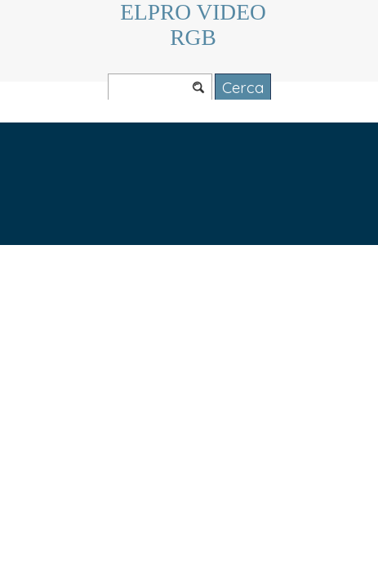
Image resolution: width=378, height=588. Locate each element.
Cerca (243, 87)
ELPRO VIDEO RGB (196, 25)
